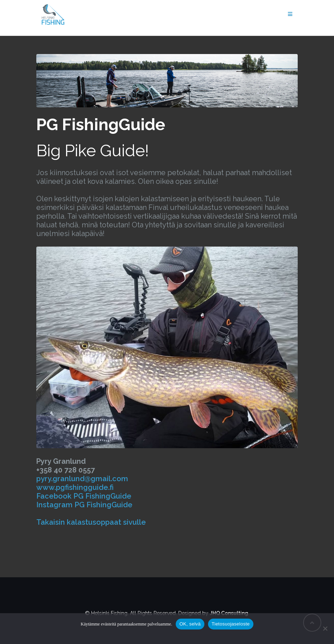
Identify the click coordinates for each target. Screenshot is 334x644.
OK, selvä (190, 624)
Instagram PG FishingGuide (84, 505)
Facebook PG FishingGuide (84, 496)
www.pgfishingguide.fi (75, 487)
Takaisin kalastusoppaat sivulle (91, 522)
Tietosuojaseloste (231, 624)
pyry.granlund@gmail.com (82, 479)
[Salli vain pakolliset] (325, 628)
